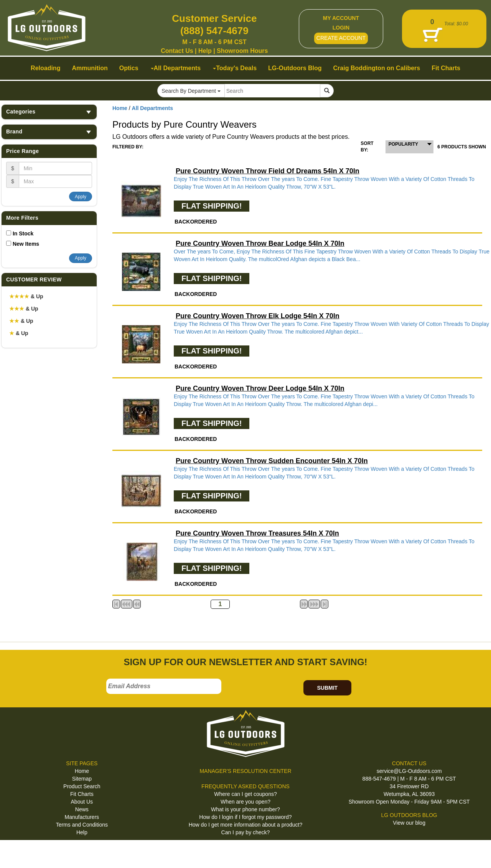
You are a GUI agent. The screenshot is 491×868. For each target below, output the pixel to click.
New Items (26, 244)
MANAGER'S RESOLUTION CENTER (245, 771)
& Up (26, 296)
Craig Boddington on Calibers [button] (377, 68)
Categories (49, 112)
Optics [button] (129, 68)
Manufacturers (82, 817)
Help (205, 51)
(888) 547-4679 (214, 31)
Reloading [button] (45, 68)
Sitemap (82, 779)
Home (120, 108)
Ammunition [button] (90, 68)
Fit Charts (82, 794)
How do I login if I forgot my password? (245, 817)
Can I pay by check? (246, 832)
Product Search (82, 786)
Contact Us (177, 51)
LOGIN (341, 28)
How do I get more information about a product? (246, 825)
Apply (81, 197)
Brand (49, 132)
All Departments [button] (176, 68)
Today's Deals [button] (235, 68)
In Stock (23, 233)
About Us (82, 802)
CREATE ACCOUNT (341, 38)
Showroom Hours (242, 51)
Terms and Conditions (82, 825)
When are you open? (245, 802)
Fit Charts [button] (446, 68)
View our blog (409, 823)
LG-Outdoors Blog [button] (295, 68)
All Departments (152, 108)
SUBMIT (327, 688)
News (82, 809)
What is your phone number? (245, 809)
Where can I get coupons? (245, 794)
